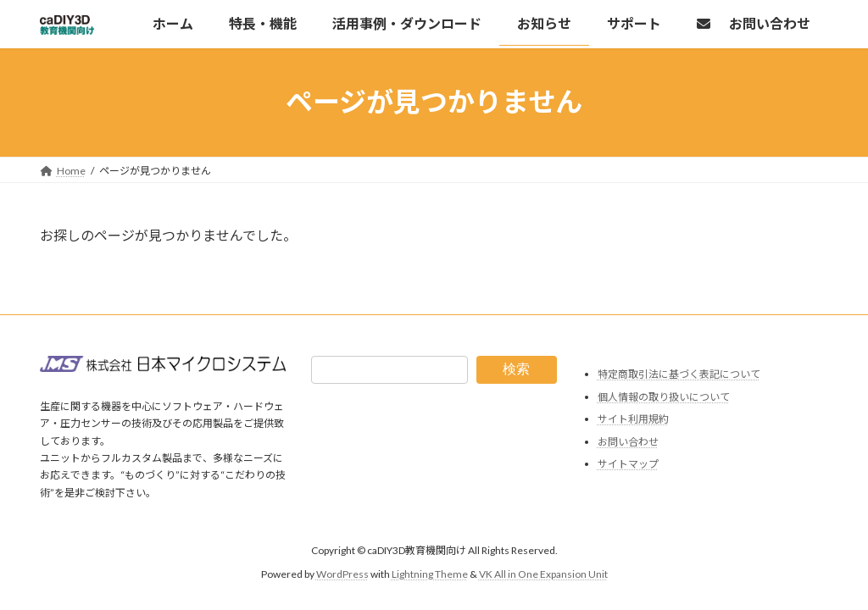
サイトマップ (628, 464)
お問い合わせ (628, 442)
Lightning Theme (430, 574)
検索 (516, 369)
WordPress (342, 574)
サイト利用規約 (633, 419)
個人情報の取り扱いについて (664, 397)
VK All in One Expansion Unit (543, 574)
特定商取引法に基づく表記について (679, 374)
